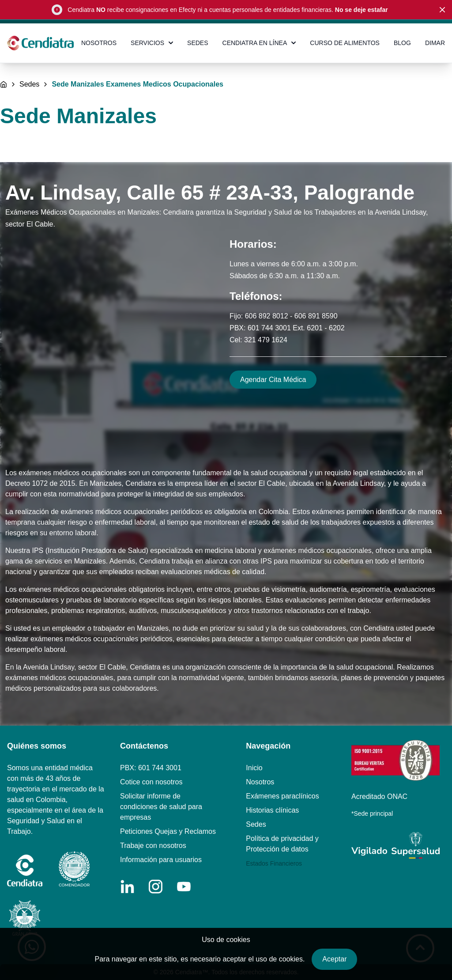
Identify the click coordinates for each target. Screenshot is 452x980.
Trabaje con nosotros (153, 846)
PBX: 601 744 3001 (151, 768)
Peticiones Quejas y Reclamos (168, 831)
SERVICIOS (152, 43)
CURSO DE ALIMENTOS (345, 43)
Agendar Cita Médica (273, 380)
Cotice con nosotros (151, 782)
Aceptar (334, 959)
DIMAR (435, 43)
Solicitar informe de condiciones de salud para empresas (161, 807)
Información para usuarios (161, 860)
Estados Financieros (274, 863)
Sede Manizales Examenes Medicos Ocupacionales (137, 84)
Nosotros (260, 782)
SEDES (198, 43)
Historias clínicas (272, 810)
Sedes (29, 84)
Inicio (254, 768)
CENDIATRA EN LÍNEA (259, 43)
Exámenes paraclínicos (282, 796)
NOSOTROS (99, 43)
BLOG (402, 43)
